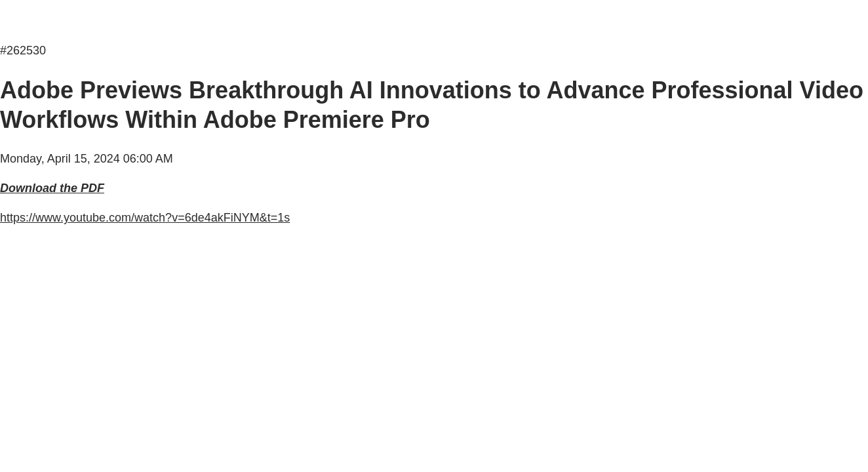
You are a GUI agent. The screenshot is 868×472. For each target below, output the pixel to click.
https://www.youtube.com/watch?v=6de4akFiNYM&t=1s (145, 218)
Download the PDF (52, 188)
